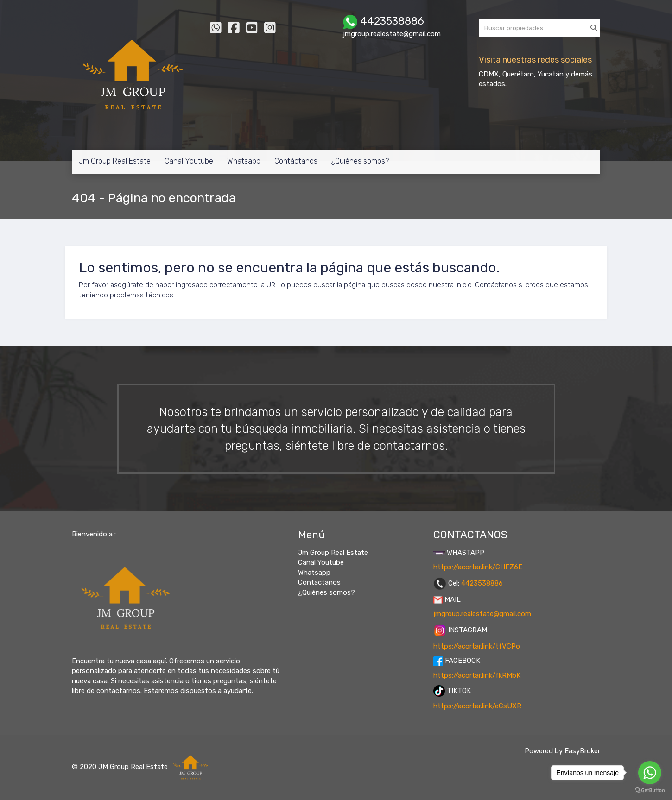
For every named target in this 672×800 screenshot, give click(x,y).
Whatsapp (244, 161)
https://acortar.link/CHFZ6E (478, 567)
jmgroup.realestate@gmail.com (482, 614)
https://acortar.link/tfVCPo (477, 646)
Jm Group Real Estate (115, 161)
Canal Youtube (189, 161)
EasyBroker (582, 751)
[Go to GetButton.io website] (650, 791)
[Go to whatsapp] (650, 773)
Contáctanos (296, 161)
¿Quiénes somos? (360, 161)
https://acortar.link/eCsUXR (477, 706)
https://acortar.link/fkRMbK (477, 675)
